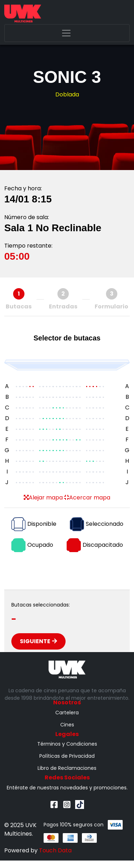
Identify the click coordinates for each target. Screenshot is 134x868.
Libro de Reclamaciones (67, 768)
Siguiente (38, 641)
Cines (67, 725)
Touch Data (55, 850)
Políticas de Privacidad (67, 756)
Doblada (67, 94)
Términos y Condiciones (67, 744)
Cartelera (67, 713)
